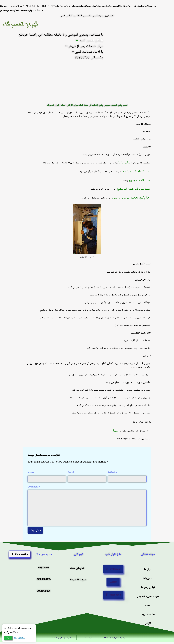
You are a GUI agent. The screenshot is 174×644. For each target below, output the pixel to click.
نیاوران (115, 431)
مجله (148, 619)
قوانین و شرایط (148, 601)
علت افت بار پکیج (139, 180)
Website (112, 472)
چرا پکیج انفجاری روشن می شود (131, 198)
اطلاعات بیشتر (19, 638)
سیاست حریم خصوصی (148, 610)
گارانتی (148, 637)
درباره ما (148, 582)
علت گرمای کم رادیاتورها (136, 171)
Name (31, 472)
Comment (34, 487)
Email (71, 472)
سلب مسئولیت (148, 628)
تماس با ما (124, 163)
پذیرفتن (8, 638)
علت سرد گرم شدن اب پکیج (133, 189)
